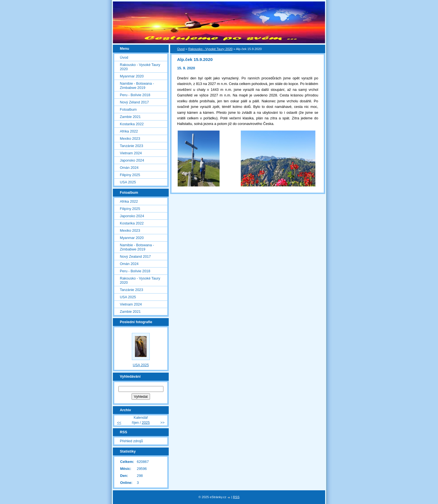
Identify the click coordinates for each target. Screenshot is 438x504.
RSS (236, 497)
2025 (146, 423)
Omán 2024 (129, 168)
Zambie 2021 (130, 117)
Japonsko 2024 (132, 160)
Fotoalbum (128, 109)
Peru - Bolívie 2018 (135, 95)
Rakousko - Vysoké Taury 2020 (210, 49)
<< (119, 423)
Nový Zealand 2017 (135, 256)
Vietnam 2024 (131, 153)
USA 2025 (128, 182)
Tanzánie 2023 (131, 146)
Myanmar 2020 (132, 76)
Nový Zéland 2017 (134, 102)
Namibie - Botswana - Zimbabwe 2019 (137, 86)
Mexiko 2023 (130, 139)
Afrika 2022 (129, 131)
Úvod (181, 49)
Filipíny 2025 (130, 175)
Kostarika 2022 (132, 124)
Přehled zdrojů (131, 441)
